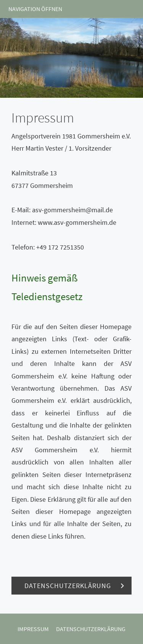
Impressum (33, 629)
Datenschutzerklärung (91, 629)
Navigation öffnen (35, 9)
